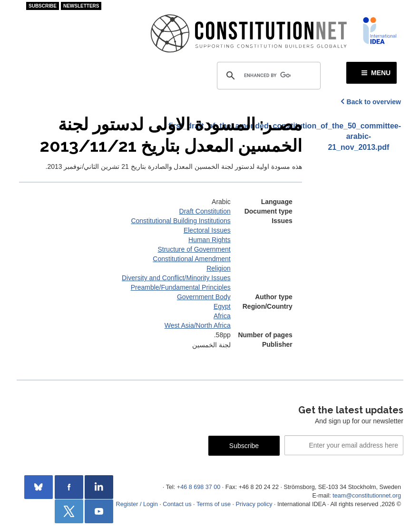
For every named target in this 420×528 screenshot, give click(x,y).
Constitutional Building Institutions (181, 221)
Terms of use (214, 504)
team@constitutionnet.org (367, 496)
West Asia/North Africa (198, 325)
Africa (222, 316)
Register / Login (137, 504)
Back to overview (374, 102)
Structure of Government (194, 249)
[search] (267, 76)
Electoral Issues (207, 230)
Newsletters (81, 6)
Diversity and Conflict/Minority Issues (176, 278)
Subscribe (43, 6)
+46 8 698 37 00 (199, 487)
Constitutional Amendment (191, 259)
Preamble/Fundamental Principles (181, 287)
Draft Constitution (205, 211)
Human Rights (210, 240)
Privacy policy (254, 504)
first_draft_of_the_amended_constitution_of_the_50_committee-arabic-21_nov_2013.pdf (359, 137)
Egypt (222, 306)
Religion (219, 268)
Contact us (177, 504)
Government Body (204, 297)
